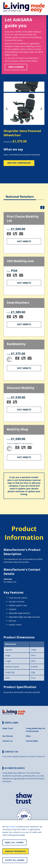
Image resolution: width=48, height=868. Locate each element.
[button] (7, 109)
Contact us (7, 741)
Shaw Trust (8, 728)
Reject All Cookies (14, 842)
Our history (8, 736)
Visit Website (24, 241)
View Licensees (16, 67)
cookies (12, 827)
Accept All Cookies (15, 860)
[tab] (20, 195)
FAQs (28, 736)
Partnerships (32, 741)
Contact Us (41, 756)
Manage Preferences (15, 851)
